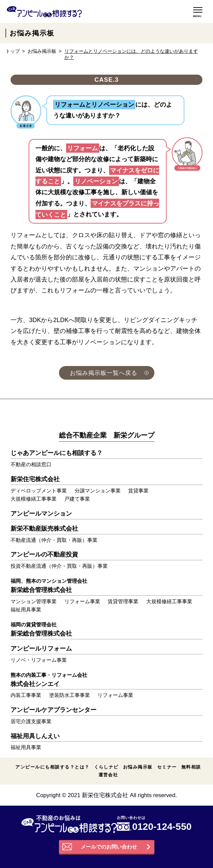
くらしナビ (106, 767)
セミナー (167, 767)
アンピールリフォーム (41, 649)
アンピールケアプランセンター (54, 710)
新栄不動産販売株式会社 (44, 529)
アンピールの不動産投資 (44, 554)
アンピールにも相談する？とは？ (52, 767)
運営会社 (108, 775)
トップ (13, 51)
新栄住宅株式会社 (35, 479)
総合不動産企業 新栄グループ (107, 435)
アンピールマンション (41, 514)
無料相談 (191, 767)
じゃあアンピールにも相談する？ (57, 453)
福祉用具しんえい (35, 736)
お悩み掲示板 (42, 51)
